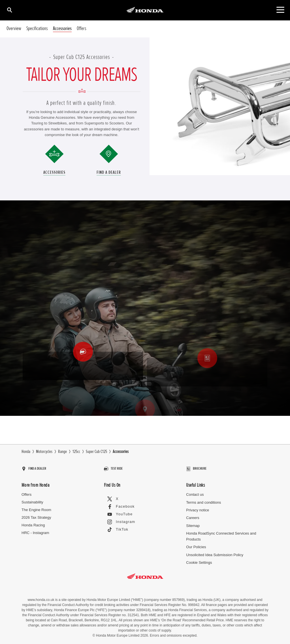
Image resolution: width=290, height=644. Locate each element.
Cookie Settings (199, 560)
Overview (14, 28)
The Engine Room (36, 507)
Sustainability (32, 500)
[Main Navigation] (280, 10)
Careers (193, 515)
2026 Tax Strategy (36, 515)
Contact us (195, 492)
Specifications (37, 28)
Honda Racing (33, 523)
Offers (82, 28)
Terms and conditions (203, 500)
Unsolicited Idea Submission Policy (215, 552)
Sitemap (193, 523)
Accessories (62, 28)
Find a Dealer (109, 172)
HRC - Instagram (35, 530)
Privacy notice (198, 508)
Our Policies (196, 544)
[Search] (9, 10)
